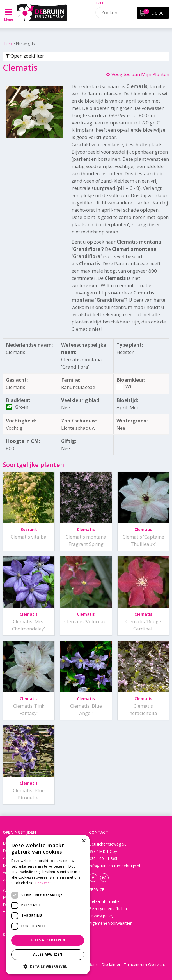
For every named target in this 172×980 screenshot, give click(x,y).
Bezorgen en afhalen (108, 909)
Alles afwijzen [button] (48, 954)
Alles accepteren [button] (48, 940)
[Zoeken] (130, 13)
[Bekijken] (153, 13)
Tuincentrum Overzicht (145, 964)
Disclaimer (111, 964)
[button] (48, 966)
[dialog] (48, 905)
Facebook (93, 878)
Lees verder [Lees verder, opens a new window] (45, 883)
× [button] (83, 841)
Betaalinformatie (104, 901)
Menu (9, 19)
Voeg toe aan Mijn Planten (140, 74)
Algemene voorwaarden (111, 923)
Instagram (104, 878)
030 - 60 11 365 (103, 859)
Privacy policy (101, 916)
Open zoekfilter (25, 56)
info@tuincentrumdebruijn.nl (114, 866)
